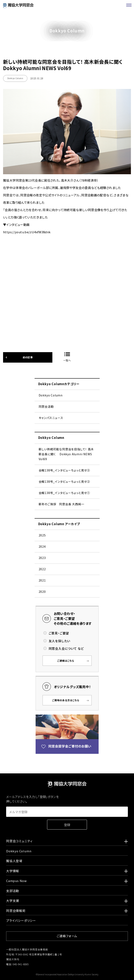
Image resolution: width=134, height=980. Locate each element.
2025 (42, 535)
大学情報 (67, 872)
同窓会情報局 (67, 911)
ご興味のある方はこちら (66, 700)
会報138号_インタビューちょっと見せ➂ (64, 470)
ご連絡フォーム (67, 936)
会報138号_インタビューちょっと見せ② (64, 481)
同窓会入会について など (66, 648)
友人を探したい (60, 641)
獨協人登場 (14, 861)
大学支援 (67, 901)
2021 (42, 580)
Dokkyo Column (51, 395)
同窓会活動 (46, 406)
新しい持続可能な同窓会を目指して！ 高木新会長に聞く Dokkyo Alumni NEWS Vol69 (66, 454)
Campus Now (67, 881)
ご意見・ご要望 (59, 633)
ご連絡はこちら (66, 661)
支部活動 (13, 891)
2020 (42, 592)
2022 (42, 569)
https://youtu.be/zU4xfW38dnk (67, 273)
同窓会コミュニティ (67, 842)
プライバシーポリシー (21, 920)
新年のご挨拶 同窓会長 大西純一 (61, 504)
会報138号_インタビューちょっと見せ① (64, 493)
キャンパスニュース (51, 418)
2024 (42, 546)
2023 (42, 558)
